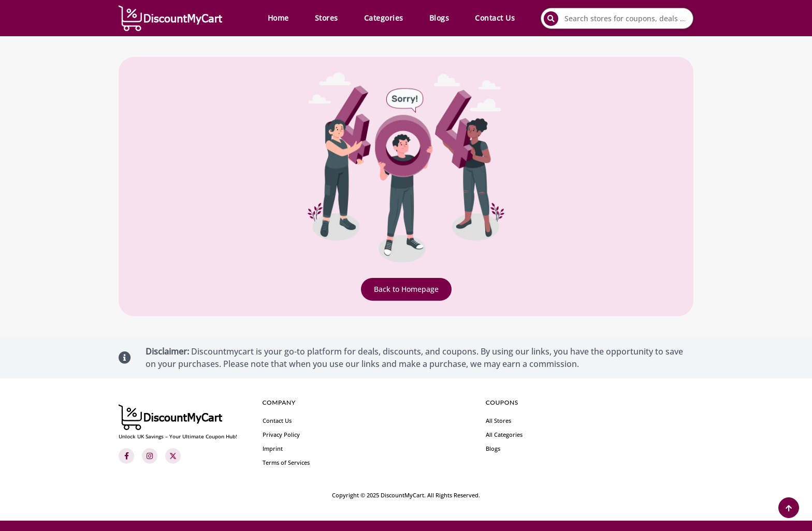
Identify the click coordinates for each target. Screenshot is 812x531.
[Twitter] (173, 456)
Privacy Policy (281, 434)
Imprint (273, 448)
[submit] (551, 19)
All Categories (504, 434)
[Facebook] (126, 456)
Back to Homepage (406, 289)
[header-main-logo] (170, 18)
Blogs (439, 18)
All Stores (498, 421)
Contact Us (495, 18)
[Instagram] (150, 456)
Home (278, 18)
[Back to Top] (789, 508)
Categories (384, 18)
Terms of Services (286, 462)
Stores (327, 18)
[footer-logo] (178, 422)
